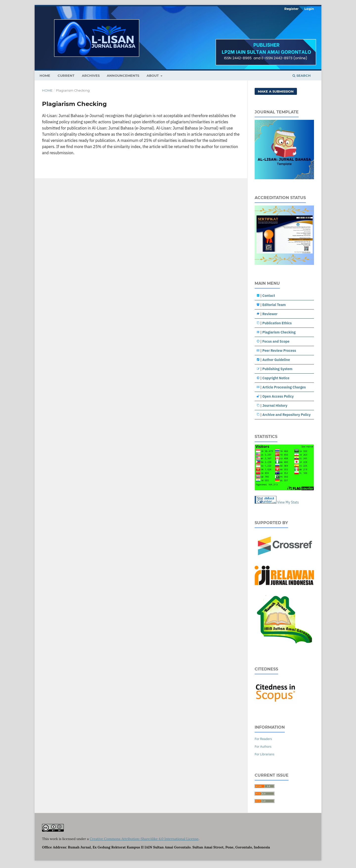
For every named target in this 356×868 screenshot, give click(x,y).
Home (47, 90)
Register (291, 9)
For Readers (263, 739)
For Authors (263, 747)
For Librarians (265, 754)
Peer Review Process (279, 351)
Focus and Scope (276, 341)
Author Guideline (276, 360)
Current (66, 76)
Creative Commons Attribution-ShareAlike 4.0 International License (144, 839)
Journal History (275, 406)
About (153, 76)
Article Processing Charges (284, 387)
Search (302, 76)
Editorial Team (274, 305)
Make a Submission (276, 91)
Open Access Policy (278, 396)
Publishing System (277, 369)
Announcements (123, 76)
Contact (269, 296)
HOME (45, 76)
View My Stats (288, 502)
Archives (91, 76)
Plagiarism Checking (279, 332)
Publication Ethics (277, 323)
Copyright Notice (276, 378)
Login (309, 9)
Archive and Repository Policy (287, 415)
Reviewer (270, 314)
